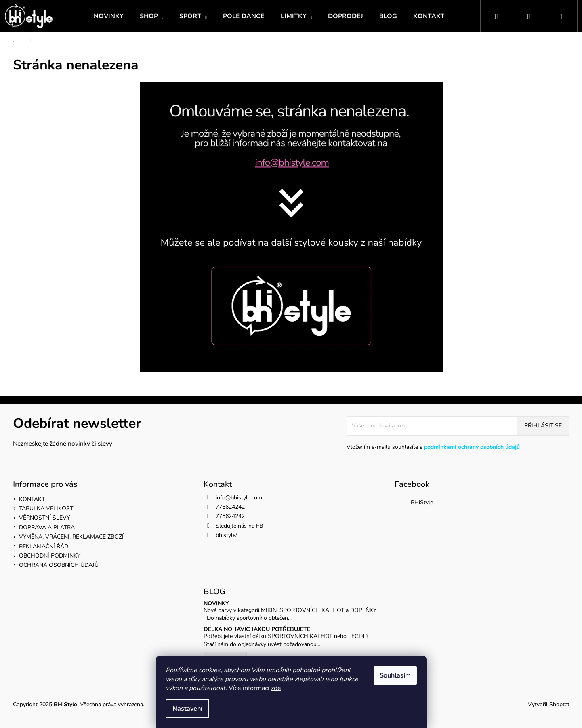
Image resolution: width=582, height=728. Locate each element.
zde (276, 688)
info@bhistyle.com (239, 498)
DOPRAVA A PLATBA (47, 527)
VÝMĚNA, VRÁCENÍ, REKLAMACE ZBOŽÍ (71, 537)
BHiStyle (422, 502)
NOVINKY (216, 603)
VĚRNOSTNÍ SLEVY (44, 518)
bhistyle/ (226, 535)
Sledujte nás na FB (239, 526)
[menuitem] (109, 16)
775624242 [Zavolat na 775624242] (230, 507)
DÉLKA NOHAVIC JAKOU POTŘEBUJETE (257, 629)
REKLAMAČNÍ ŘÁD (44, 546)
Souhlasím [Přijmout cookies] (395, 675)
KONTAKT (32, 499)
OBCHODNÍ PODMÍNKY (50, 556)
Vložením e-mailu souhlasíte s (433, 447)
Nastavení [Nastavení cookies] (187, 709)
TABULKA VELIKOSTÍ (47, 508)
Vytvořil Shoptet (549, 704)
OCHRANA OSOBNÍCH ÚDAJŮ (59, 565)
